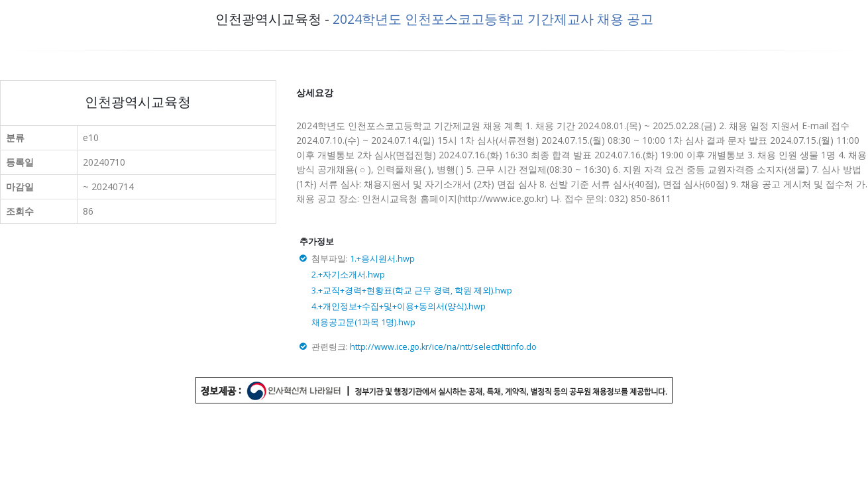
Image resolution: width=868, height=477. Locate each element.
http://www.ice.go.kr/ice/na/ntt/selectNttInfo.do (443, 347)
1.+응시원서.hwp (382, 259)
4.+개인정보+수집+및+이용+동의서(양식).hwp (399, 306)
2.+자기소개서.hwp (348, 275)
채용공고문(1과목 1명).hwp (363, 322)
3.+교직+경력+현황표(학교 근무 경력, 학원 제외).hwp (412, 291)
